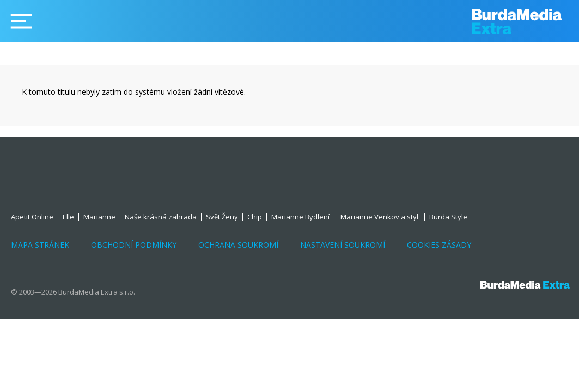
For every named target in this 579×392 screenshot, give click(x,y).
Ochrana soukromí (238, 245)
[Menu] (21, 21)
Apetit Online (32, 217)
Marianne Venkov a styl (380, 217)
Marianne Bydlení (301, 217)
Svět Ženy (222, 217)
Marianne (99, 217)
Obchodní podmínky (134, 245)
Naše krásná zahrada (161, 217)
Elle (68, 217)
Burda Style (448, 217)
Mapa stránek (40, 245)
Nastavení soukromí (343, 245)
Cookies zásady (439, 245)
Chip (255, 217)
